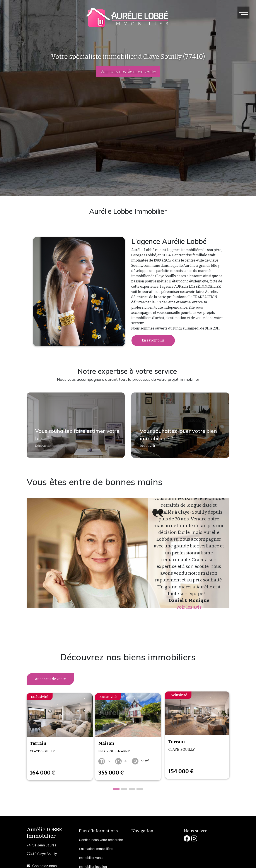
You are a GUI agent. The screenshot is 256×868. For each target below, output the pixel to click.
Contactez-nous (44, 863)
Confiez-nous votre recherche (101, 837)
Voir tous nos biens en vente (128, 71)
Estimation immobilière (96, 846)
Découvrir (41, 448)
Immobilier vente (91, 855)
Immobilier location (93, 864)
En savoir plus (153, 340)
